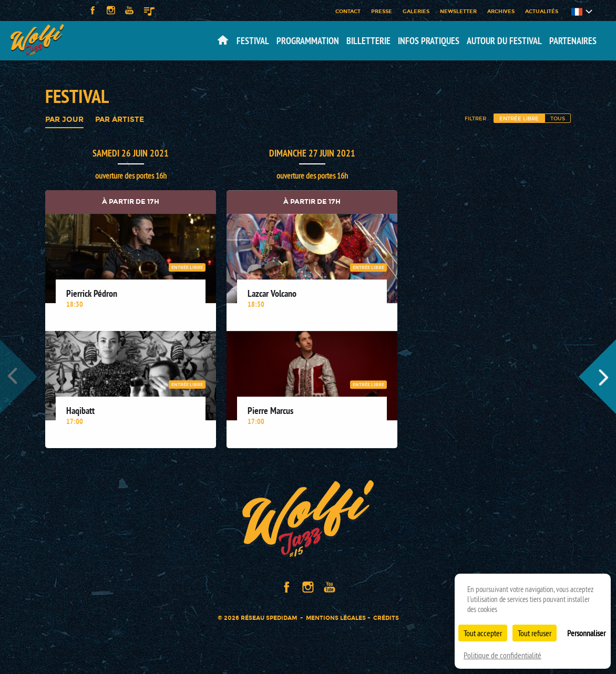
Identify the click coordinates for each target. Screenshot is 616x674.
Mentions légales (336, 618)
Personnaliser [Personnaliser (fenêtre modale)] (586, 633)
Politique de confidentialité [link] (502, 655)
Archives (501, 11)
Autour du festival (504, 41)
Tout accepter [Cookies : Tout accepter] (483, 633)
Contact (348, 11)
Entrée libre (519, 118)
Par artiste (120, 120)
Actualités (542, 11)
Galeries (416, 11)
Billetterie (368, 41)
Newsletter (458, 11)
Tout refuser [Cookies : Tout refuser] (535, 633)
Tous (558, 118)
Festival (253, 41)
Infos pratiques (429, 41)
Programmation (308, 41)
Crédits (386, 618)
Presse (382, 11)
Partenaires (573, 41)
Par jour (64, 120)
